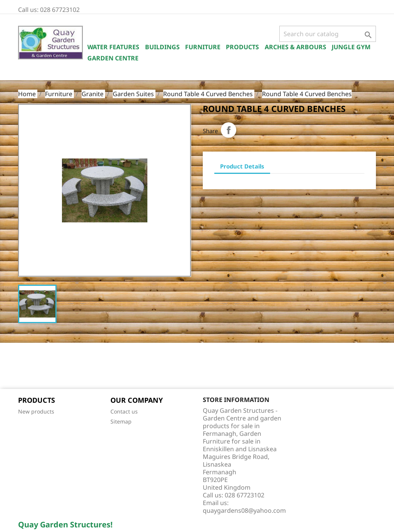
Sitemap (121, 421)
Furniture (203, 47)
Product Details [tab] (242, 166)
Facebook (27, 367)
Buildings (162, 47)
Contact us (124, 411)
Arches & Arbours (295, 47)
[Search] (328, 34)
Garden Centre (113, 58)
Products (242, 47)
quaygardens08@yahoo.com (244, 510)
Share (229, 130)
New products (36, 411)
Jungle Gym (351, 47)
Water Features (113, 47)
